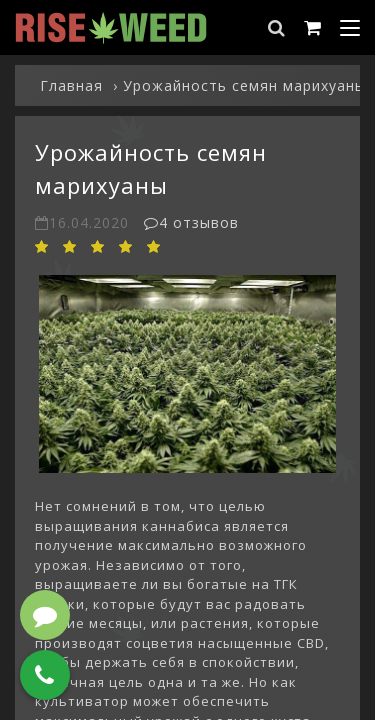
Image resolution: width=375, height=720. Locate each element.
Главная (71, 85)
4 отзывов (191, 222)
